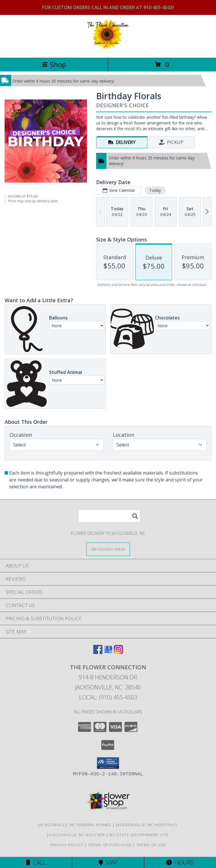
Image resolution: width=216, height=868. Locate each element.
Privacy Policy (67, 845)
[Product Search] (109, 516)
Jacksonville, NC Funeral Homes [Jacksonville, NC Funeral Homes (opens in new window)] (75, 825)
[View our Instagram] (118, 652)
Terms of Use (151, 845)
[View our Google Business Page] (108, 652)
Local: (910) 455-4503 (108, 697)
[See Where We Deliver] (108, 549)
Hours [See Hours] (180, 862)
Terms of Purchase (110, 845)
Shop (54, 64)
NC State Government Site (139, 835)
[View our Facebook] (98, 652)
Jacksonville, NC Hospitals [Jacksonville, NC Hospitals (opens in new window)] (147, 825)
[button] (108, 763)
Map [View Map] (108, 862)
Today (155, 190)
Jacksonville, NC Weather (76, 835)
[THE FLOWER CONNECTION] (108, 49)
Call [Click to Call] (36, 862)
